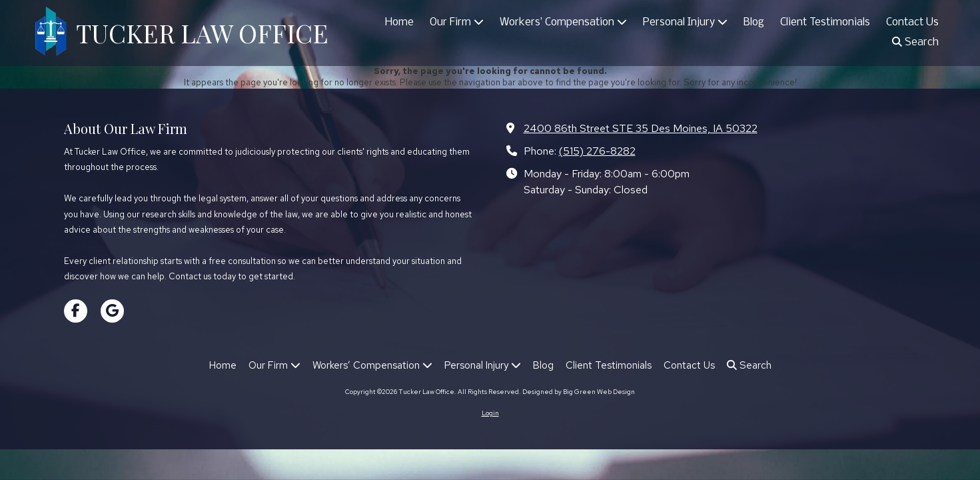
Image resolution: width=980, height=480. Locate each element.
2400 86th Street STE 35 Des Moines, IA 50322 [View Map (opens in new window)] (641, 128)
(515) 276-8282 (597, 151)
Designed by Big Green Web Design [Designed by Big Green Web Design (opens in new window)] (579, 392)
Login (490, 413)
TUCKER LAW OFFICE (202, 33)
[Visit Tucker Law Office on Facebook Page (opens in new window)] (76, 311)
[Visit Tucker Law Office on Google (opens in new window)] (112, 311)
